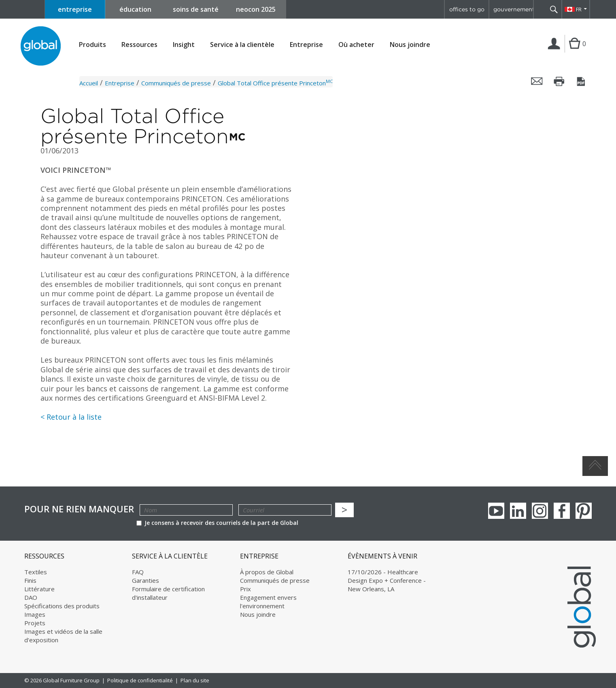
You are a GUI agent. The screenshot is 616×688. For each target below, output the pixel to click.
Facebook (562, 511)
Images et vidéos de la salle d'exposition (63, 636)
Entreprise (306, 45)
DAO (31, 597)
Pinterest (584, 511)
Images (35, 614)
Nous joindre (410, 45)
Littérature (39, 589)
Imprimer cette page (559, 81)
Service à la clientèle (242, 45)
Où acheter (356, 45)
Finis (30, 580)
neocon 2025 (256, 9)
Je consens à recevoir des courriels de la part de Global (217, 523)
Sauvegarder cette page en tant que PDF (582, 81)
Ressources (139, 45)
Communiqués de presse (176, 83)
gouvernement (513, 9)
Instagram (540, 511)
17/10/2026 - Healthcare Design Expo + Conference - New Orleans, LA (387, 580)
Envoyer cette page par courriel (537, 81)
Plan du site (195, 680)
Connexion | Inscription (555, 52)
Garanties (146, 580)
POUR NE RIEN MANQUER (79, 509)
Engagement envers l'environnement (268, 602)
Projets (35, 623)
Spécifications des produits (62, 606)
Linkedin (518, 511)
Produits (92, 45)
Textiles (36, 572)
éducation (135, 9)
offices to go (467, 9)
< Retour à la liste (71, 417)
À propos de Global (267, 572)
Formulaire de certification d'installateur (168, 593)
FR (579, 9)
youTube (496, 511)
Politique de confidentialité (140, 680)
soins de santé (196, 9)
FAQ (138, 572)
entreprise (75, 9)
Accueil (89, 83)
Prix (245, 589)
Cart (575, 52)
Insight (184, 45)
